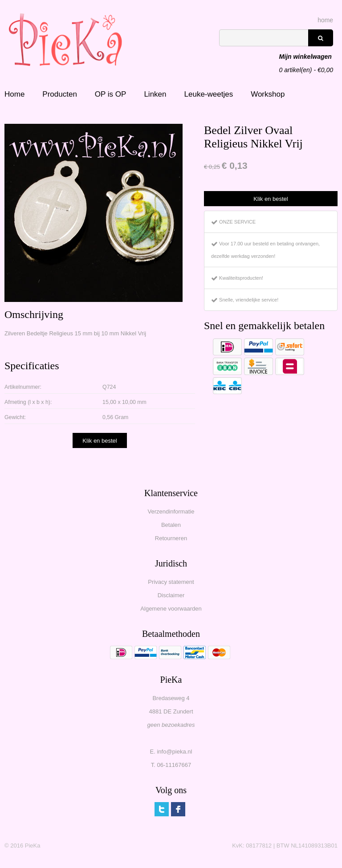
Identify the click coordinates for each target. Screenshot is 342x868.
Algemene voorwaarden (171, 609)
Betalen (171, 525)
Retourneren (171, 538)
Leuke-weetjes (209, 94)
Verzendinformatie (171, 511)
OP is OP (111, 94)
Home (14, 94)
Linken (155, 94)
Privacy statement (171, 582)
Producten (60, 94)
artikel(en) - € (306, 57)
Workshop (268, 94)
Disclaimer (171, 595)
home (325, 20)
